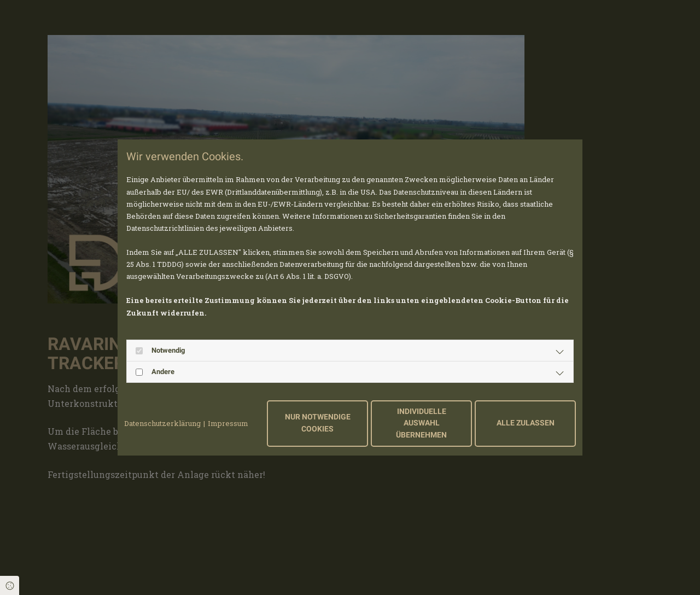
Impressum (228, 423)
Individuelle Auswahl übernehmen (421, 423)
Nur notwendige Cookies (318, 423)
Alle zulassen (526, 423)
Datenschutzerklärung (162, 423)
